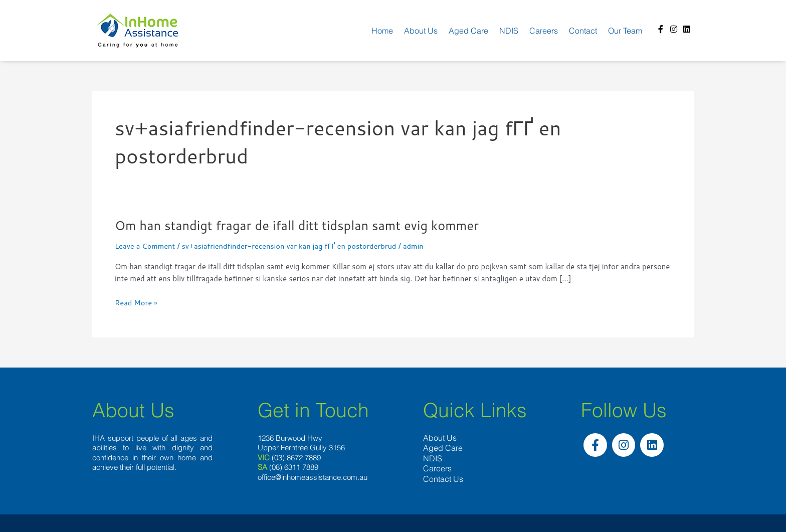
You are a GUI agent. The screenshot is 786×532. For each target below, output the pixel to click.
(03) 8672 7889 (296, 458)
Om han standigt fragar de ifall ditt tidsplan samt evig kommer (301, 225)
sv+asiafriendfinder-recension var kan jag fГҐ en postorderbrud (293, 246)
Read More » (137, 303)
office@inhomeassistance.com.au (313, 477)
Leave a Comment (146, 246)
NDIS (509, 31)
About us (421, 31)
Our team (625, 31)
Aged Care (468, 31)
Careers (544, 31)
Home (382, 31)
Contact (583, 31)
